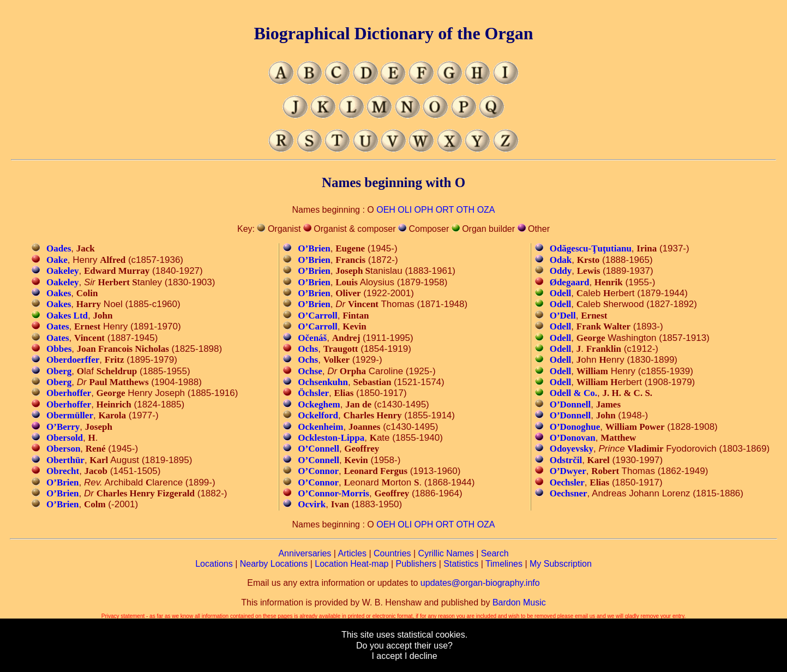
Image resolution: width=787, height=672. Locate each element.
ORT (445, 210)
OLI (405, 210)
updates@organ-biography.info (480, 583)
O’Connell (319, 449)
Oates (58, 326)
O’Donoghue (575, 427)
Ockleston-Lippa (331, 438)
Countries (392, 553)
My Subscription (561, 564)
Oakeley (63, 271)
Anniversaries (305, 553)
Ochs (308, 349)
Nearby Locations (274, 564)
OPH (424, 210)
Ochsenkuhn (323, 382)
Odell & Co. (573, 393)
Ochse (310, 371)
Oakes (59, 293)
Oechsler (567, 482)
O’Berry (63, 427)
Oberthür (65, 460)
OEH (386, 210)
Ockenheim (320, 427)
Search (495, 553)
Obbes (59, 349)
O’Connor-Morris (334, 493)
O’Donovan (573, 438)
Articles (352, 553)
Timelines (504, 564)
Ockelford (318, 415)
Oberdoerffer (73, 360)
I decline (421, 656)
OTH (465, 210)
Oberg (59, 371)
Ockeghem (319, 404)
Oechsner (569, 493)
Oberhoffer (69, 393)
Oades (59, 248)
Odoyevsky (572, 449)
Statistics (461, 564)
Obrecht (63, 471)
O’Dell (563, 316)
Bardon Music (519, 602)
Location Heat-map (352, 564)
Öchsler (313, 393)
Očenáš (312, 338)
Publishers (416, 564)
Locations (214, 564)
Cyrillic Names (446, 553)
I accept (387, 656)
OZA (486, 210)
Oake (57, 260)
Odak (561, 260)
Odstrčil (566, 460)
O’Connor (318, 471)
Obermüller (70, 415)
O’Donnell (570, 404)
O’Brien (63, 482)
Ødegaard (570, 282)
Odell (561, 293)
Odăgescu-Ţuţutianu (591, 248)
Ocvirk (312, 504)
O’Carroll (317, 316)
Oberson (63, 449)
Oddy (561, 271)
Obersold (65, 438)
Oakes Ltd (67, 316)
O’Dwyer (568, 471)
